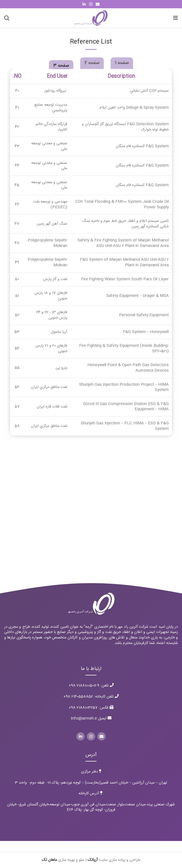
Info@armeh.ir (84, 718)
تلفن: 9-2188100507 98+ (91, 686)
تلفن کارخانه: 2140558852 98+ (89, 697)
